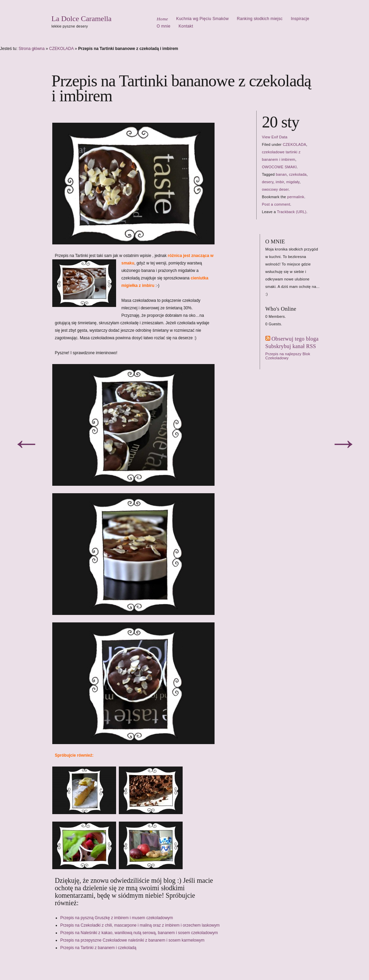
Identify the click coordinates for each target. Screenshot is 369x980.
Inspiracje (300, 19)
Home (163, 19)
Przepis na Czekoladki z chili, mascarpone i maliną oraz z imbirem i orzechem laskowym (140, 925)
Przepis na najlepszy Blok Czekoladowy (288, 356)
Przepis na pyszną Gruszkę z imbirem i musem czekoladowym (117, 918)
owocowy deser (275, 189)
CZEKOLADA (61, 49)
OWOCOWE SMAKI (280, 167)
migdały (293, 182)
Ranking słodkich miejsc (260, 19)
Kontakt (186, 26)
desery (268, 182)
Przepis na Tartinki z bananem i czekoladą (98, 948)
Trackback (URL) (292, 212)
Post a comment (276, 204)
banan (281, 174)
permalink (296, 197)
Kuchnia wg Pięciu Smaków (202, 19)
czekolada (298, 174)
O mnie (164, 26)
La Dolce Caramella (82, 19)
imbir (280, 182)
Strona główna (32, 49)
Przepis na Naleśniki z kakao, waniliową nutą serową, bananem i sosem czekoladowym (139, 933)
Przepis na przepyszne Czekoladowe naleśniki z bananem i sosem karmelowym (133, 940)
